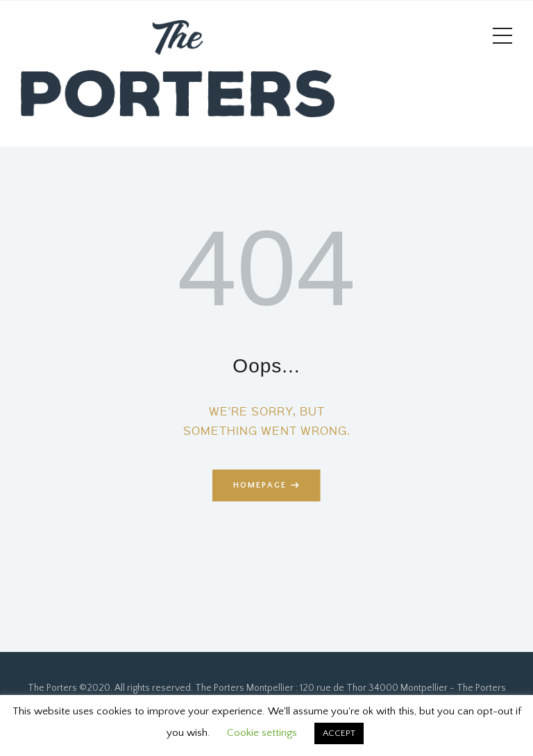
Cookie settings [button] (262, 733)
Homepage (260, 485)
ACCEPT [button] (339, 733)
